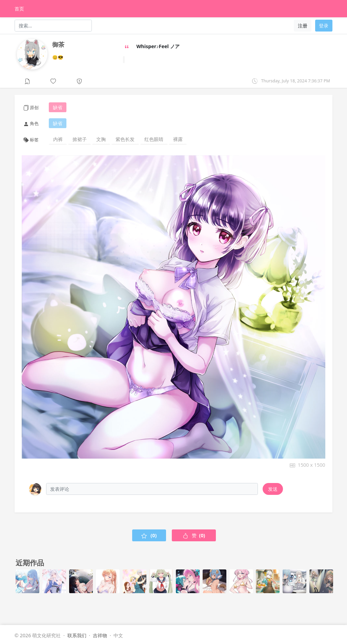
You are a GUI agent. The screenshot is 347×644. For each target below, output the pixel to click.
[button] (53, 81)
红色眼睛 (154, 139)
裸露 (178, 139)
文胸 (101, 139)
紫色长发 (125, 139)
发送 (273, 489)
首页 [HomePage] (19, 9)
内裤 (58, 139)
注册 (303, 26)
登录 (324, 26)
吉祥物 (100, 635)
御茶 (58, 44)
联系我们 (77, 635)
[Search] (53, 25)
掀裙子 (80, 139)
